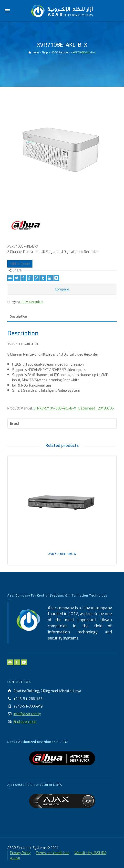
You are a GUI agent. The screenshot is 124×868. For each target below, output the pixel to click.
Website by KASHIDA (90, 853)
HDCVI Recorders (32, 302)
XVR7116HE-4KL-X (62, 554)
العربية (15, 858)
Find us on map (25, 722)
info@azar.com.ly (27, 714)
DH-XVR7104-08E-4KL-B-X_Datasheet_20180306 (73, 408)
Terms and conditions (52, 853)
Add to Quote (20, 264)
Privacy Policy (20, 853)
